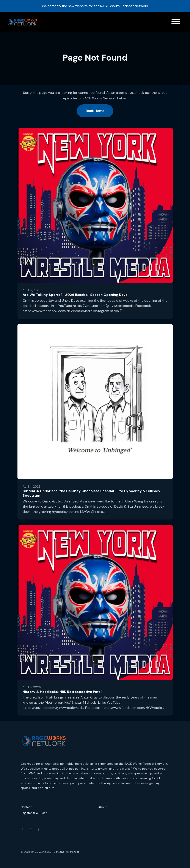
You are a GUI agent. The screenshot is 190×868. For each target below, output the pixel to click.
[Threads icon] (38, 830)
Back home (95, 111)
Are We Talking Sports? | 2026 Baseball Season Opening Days (75, 295)
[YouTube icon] (23, 830)
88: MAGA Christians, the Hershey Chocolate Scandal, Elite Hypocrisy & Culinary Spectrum (92, 493)
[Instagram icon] (31, 830)
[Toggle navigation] (176, 22)
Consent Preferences (66, 852)
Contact (26, 807)
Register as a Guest (34, 813)
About (102, 807)
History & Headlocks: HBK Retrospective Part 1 (62, 692)
